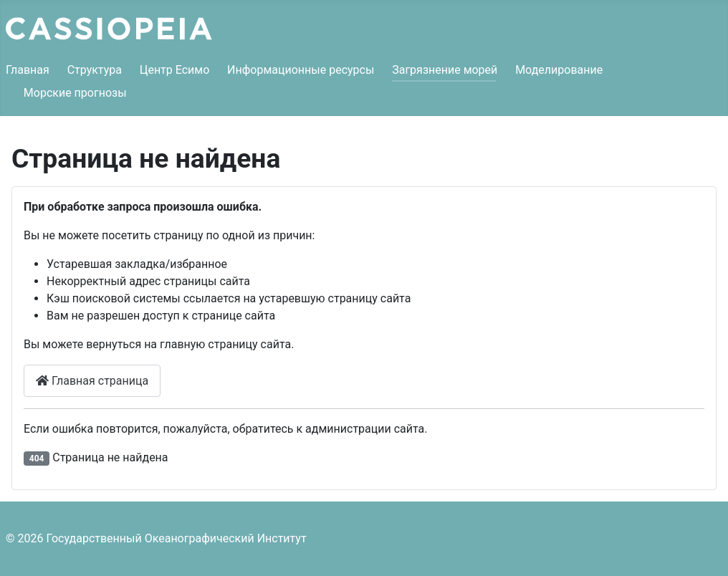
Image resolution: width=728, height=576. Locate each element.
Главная (28, 70)
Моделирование (559, 70)
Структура (95, 70)
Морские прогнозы (75, 93)
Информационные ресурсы (301, 70)
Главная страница (92, 381)
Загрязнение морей (445, 70)
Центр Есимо (175, 70)
